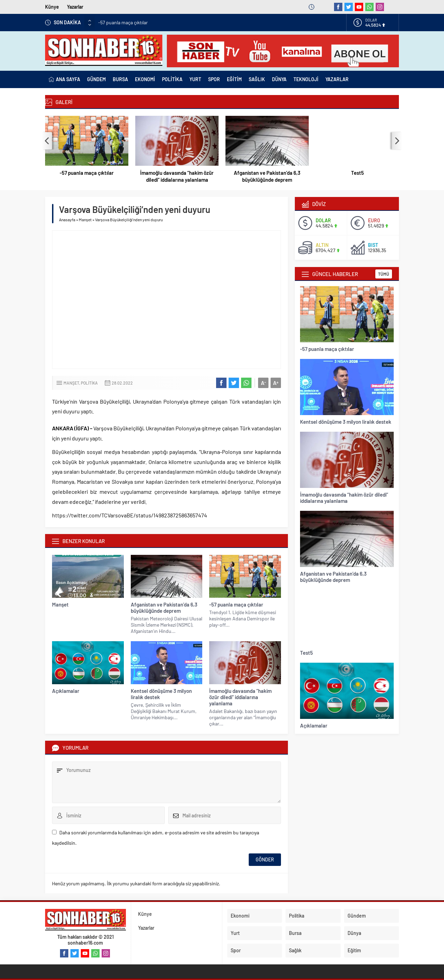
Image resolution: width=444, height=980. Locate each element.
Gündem (357, 916)
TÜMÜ (384, 274)
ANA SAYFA (64, 79)
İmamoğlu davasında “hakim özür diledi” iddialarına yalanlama (177, 176)
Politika (89, 383)
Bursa (295, 933)
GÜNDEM (96, 79)
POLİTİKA (172, 79)
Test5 (357, 173)
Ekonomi (240, 916)
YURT (195, 79)
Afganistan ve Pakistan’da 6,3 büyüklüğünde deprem (267, 176)
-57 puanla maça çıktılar (123, 22)
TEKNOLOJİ (306, 79)
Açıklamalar (66, 691)
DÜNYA (279, 79)
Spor (236, 950)
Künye (52, 7)
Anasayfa (67, 220)
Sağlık (295, 950)
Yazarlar (75, 7)
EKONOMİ (145, 79)
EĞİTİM (234, 79)
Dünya (354, 933)
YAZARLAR (337, 79)
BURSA (120, 79)
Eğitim (354, 950)
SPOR (214, 79)
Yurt (235, 933)
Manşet (85, 220)
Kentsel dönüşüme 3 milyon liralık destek (161, 694)
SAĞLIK (257, 79)
